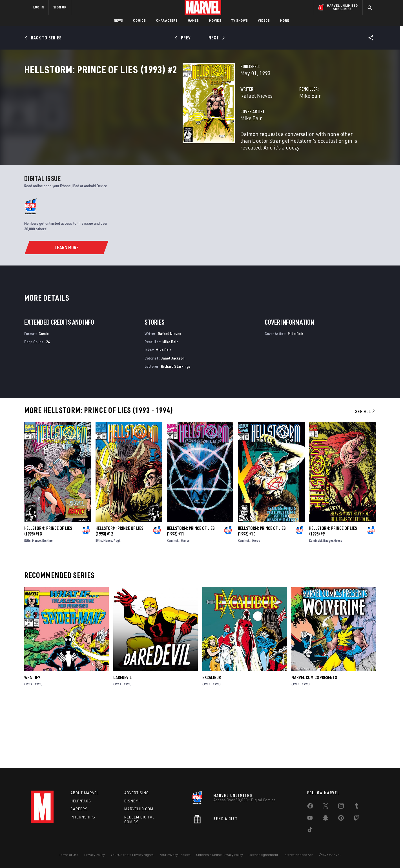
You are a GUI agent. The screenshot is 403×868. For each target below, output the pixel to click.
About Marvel (85, 793)
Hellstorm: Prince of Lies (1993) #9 (333, 595)
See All (366, 475)
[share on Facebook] (310, 807)
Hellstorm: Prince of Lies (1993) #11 (191, 595)
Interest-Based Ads (299, 855)
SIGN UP (60, 7)
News (119, 20)
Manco (36, 604)
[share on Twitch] (356, 819)
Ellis (27, 604)
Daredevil (122, 741)
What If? (32, 741)
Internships (83, 817)
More (285, 20)
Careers (79, 809)
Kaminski (173, 604)
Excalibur (212, 741)
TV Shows (240, 20)
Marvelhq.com (139, 809)
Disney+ (132, 801)
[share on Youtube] (310, 819)
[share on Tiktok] (310, 831)
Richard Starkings (176, 430)
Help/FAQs (81, 801)
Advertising (137, 793)
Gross (256, 604)
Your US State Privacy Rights (132, 855)
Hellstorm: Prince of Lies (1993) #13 (48, 595)
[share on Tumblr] (356, 807)
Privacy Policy (95, 855)
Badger (328, 604)
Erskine (47, 604)
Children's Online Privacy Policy (220, 855)
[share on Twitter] (325, 807)
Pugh (117, 604)
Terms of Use (69, 855)
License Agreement (263, 855)
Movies (215, 20)
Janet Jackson (173, 422)
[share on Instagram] (341, 807)
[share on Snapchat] (325, 819)
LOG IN (39, 7)
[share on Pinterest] (341, 819)
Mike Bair (254, 120)
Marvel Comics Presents (314, 741)
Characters (167, 20)
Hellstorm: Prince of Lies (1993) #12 (119, 595)
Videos (264, 20)
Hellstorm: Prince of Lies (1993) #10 (262, 595)
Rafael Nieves (146, 120)
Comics (139, 20)
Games (193, 20)
